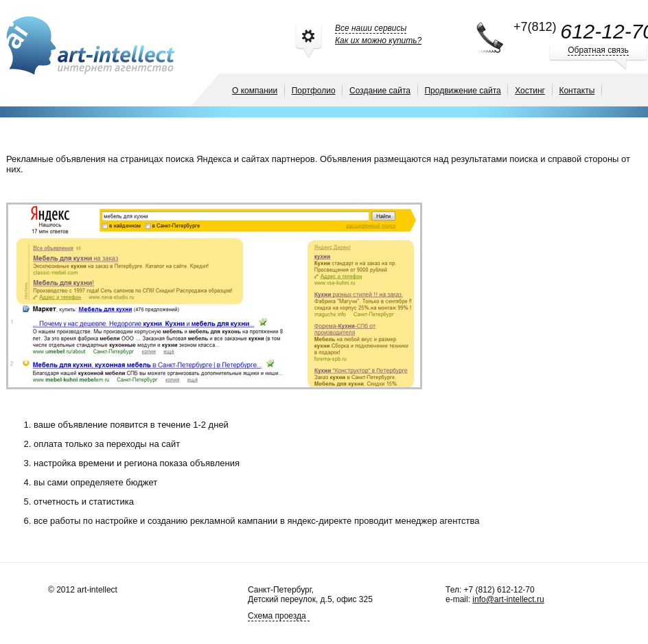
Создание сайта (380, 91)
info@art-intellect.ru (508, 599)
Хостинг (530, 91)
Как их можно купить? (378, 41)
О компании (255, 91)
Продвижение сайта (462, 91)
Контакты (577, 91)
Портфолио (314, 91)
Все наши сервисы (371, 28)
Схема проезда (277, 616)
